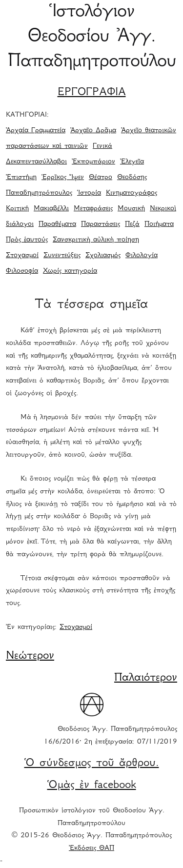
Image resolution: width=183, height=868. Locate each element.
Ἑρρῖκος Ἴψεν (63, 178)
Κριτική (17, 209)
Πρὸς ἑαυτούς (27, 240)
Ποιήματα (159, 224)
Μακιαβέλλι (51, 209)
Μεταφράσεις (93, 209)
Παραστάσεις (101, 224)
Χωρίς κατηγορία (70, 271)
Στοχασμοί (22, 256)
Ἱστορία (89, 193)
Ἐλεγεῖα (132, 162)
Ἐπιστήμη (21, 178)
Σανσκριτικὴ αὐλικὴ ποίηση (96, 240)
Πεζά (132, 224)
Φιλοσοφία (22, 271)
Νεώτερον (30, 656)
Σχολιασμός (103, 256)
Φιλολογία (142, 256)
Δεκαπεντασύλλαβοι (36, 162)
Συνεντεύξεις (62, 256)
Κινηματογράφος (132, 193)
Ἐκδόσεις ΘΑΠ (91, 848)
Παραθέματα (57, 224)
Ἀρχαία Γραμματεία (36, 131)
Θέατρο (101, 178)
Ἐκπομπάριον (93, 162)
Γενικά (102, 146)
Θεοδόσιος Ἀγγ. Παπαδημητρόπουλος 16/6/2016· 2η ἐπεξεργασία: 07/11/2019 (111, 736)
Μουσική (131, 209)
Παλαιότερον (146, 678)
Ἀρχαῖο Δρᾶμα (93, 131)
